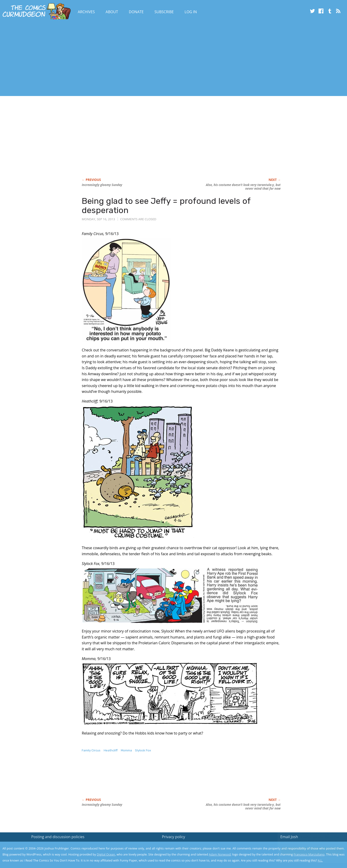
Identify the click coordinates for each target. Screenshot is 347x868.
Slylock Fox (143, 750)
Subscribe (164, 12)
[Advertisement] (84, 59)
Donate (136, 12)
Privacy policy (173, 837)
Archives (86, 12)
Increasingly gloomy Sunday (102, 185)
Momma (126, 750)
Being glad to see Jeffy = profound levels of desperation (166, 206)
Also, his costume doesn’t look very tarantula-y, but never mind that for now (243, 187)
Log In (191, 12)
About (112, 12)
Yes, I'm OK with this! (308, 851)
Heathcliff (111, 750)
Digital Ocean (106, 854)
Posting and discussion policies (58, 837)
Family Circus (91, 750)
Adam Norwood (220, 854)
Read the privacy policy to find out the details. (306, 839)
